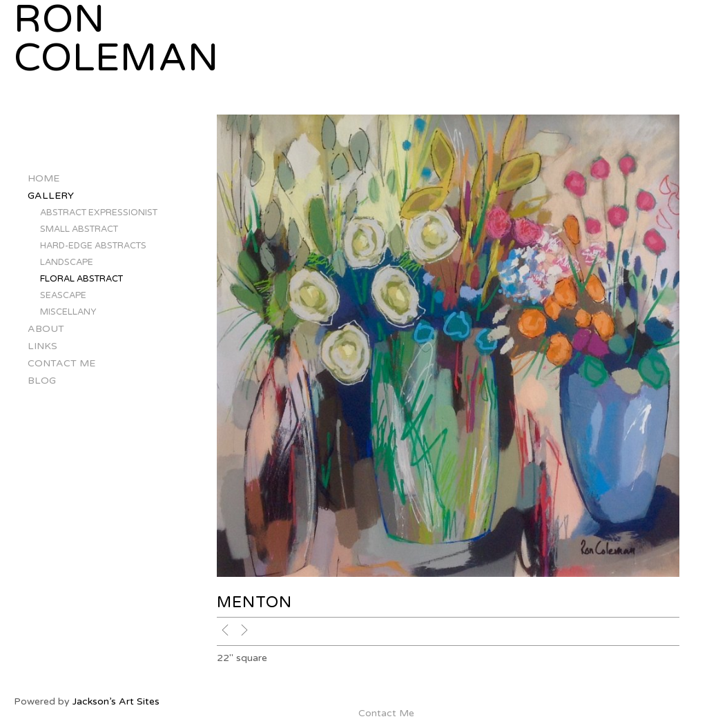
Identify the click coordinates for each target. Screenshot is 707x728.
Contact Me (61, 363)
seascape (63, 295)
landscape (67, 262)
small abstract (79, 229)
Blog (42, 381)
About (46, 329)
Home (43, 178)
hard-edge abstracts (93, 246)
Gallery (51, 196)
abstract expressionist (99, 213)
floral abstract (81, 279)
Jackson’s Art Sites (116, 701)
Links (42, 346)
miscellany (68, 312)
